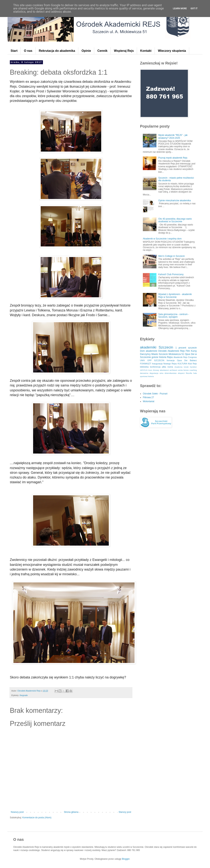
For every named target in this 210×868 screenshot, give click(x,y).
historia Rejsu (166, 357)
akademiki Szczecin (157, 347)
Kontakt (146, 51)
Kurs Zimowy (154, 370)
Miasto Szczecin (160, 354)
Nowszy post (17, 812)
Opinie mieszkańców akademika (175, 201)
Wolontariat (149, 401)
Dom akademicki (149, 351)
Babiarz (193, 360)
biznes (186, 370)
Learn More (180, 9)
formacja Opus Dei (177, 360)
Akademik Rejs (180, 357)
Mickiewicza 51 (176, 354)
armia (180, 370)
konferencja (155, 367)
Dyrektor (193, 367)
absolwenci (164, 370)
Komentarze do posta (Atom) (37, 818)
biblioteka (144, 367)
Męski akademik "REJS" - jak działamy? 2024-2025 (173, 136)
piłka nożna (168, 367)
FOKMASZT (146, 364)
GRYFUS (144, 370)
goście (155, 357)
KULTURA (182, 364)
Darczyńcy (145, 354)
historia (151, 376)
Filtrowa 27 (148, 397)
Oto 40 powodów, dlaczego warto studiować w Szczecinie (175, 220)
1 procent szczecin (186, 348)
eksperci (181, 373)
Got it (194, 9)
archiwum (173, 370)
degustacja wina (156, 373)
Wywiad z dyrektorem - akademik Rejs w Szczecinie (175, 296)
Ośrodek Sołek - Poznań (155, 394)
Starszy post (125, 812)
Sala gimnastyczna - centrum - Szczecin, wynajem (174, 316)
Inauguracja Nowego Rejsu (164, 364)
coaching (193, 370)
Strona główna (71, 812)
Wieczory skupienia (172, 51)
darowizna (144, 373)
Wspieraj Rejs (124, 51)
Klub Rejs (192, 364)
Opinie (86, 51)
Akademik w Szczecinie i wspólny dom (162, 239)
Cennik (102, 51)
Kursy (194, 351)
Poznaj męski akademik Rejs (173, 158)
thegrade (24, 695)
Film (188, 351)
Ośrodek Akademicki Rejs (171, 351)
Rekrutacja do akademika (57, 51)
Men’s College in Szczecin (172, 256)
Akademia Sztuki (181, 367)
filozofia (189, 373)
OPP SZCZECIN (156, 360)
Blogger (126, 859)
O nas (28, 51)
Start (14, 51)
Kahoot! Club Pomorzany (171, 274)
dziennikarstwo (171, 373)
